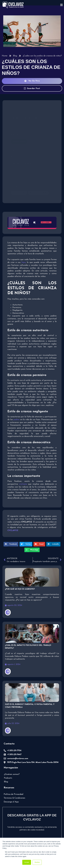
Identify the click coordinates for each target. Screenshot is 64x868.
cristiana (23, 484)
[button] (11, 544)
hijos (24, 262)
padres (16, 420)
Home (5, 56)
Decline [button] (37, 862)
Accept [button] (27, 862)
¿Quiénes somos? (12, 774)
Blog (15, 56)
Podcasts (8, 778)
